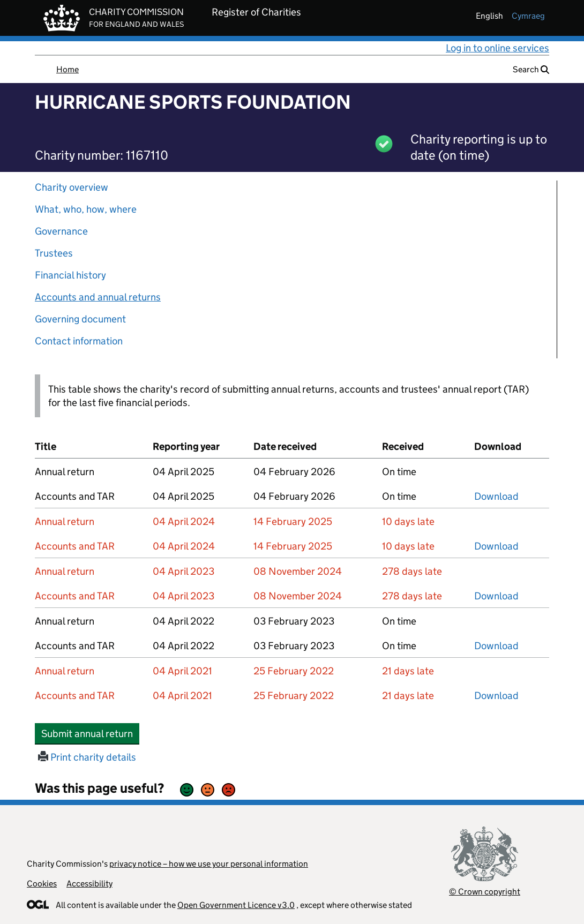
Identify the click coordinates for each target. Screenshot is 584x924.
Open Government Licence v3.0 (236, 905)
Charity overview (72, 187)
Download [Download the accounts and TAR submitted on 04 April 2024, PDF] (496, 546)
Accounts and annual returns (98, 297)
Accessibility (89, 884)
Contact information (79, 341)
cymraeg (528, 16)
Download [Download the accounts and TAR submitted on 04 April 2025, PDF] (496, 496)
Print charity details (87, 757)
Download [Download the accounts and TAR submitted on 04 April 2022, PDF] (496, 646)
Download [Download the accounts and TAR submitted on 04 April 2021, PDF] (496, 696)
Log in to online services (497, 48)
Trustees (54, 253)
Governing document (80, 319)
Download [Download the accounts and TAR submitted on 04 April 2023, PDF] (496, 596)
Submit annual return (90, 733)
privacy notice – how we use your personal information (209, 864)
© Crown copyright (485, 892)
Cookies (42, 884)
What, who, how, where (86, 209)
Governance (61, 231)
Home (68, 69)
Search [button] (531, 69)
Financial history (70, 275)
